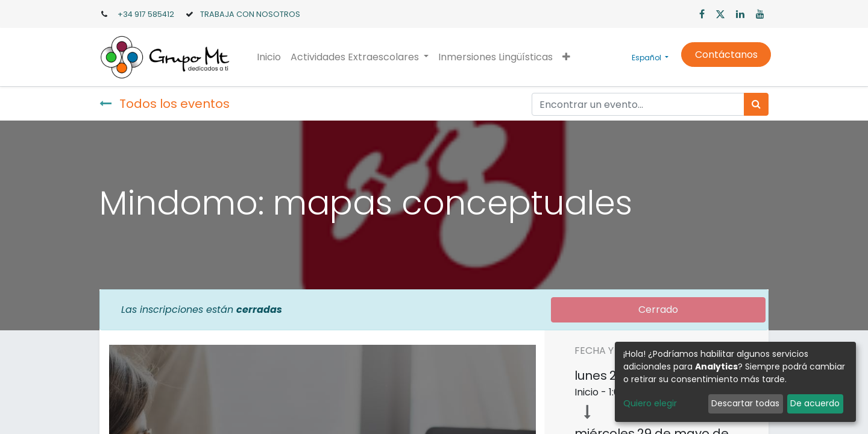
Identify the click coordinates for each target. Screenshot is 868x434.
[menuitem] (271, 57)
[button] (569, 57)
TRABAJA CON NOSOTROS (250, 14)
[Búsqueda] (756, 104)
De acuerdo (815, 403)
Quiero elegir (650, 403)
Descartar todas (745, 403)
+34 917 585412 (146, 14)
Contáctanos (723, 55)
